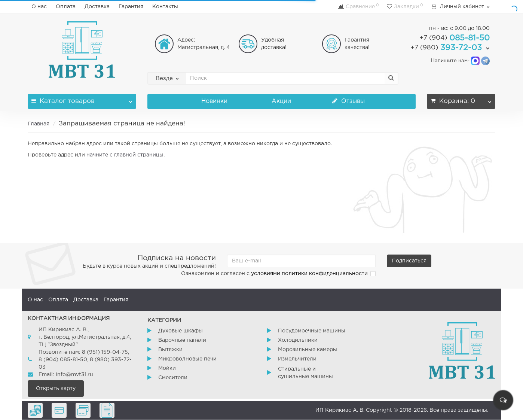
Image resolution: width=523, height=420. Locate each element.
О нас (39, 7)
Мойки (167, 368)
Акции (281, 101)
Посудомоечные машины (312, 331)
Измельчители (297, 359)
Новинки (214, 101)
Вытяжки (170, 350)
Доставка (97, 7)
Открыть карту (56, 389)
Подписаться (409, 261)
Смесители (173, 378)
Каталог (82, 99)
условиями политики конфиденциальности (309, 274)
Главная (39, 124)
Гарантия (131, 7)
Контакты (165, 7)
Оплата (66, 7)
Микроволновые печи (187, 359)
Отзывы (348, 101)
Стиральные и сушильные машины (305, 373)
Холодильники (298, 340)
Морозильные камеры (308, 350)
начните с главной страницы (125, 155)
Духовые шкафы (181, 331)
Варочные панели (182, 340)
